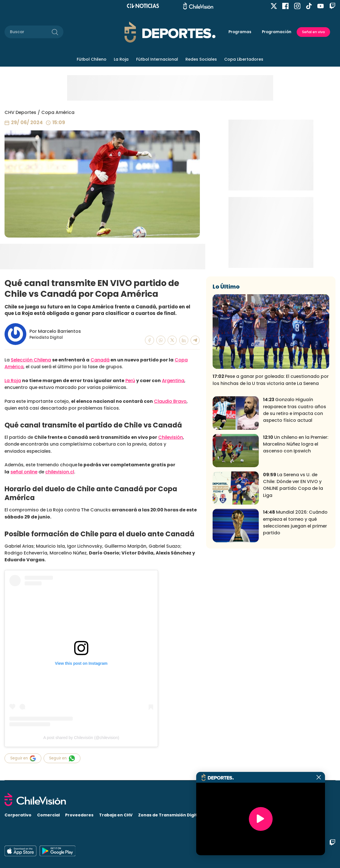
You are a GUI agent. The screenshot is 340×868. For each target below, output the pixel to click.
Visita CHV (217, 815)
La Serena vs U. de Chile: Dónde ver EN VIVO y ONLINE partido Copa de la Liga (293, 564)
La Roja (121, 59)
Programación (277, 32)
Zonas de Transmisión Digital (170, 815)
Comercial (48, 815)
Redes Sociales (201, 59)
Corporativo (18, 815)
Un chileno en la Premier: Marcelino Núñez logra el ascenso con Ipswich (296, 523)
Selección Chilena (31, 360)
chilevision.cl (60, 472)
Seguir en (23, 758)
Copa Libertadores (244, 59)
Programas (240, 32)
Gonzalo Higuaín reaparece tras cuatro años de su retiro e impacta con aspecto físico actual (295, 489)
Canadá (100, 360)
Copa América (58, 112)
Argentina (173, 381)
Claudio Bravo (170, 401)
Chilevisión (171, 437)
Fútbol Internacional (157, 59)
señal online (24, 472)
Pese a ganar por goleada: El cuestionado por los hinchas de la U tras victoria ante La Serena (271, 459)
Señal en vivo (314, 32)
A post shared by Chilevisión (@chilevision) (81, 738)
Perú (130, 381)
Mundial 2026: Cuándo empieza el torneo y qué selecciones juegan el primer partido (295, 601)
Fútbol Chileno (92, 59)
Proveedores (79, 815)
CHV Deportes (20, 112)
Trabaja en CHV (116, 815)
